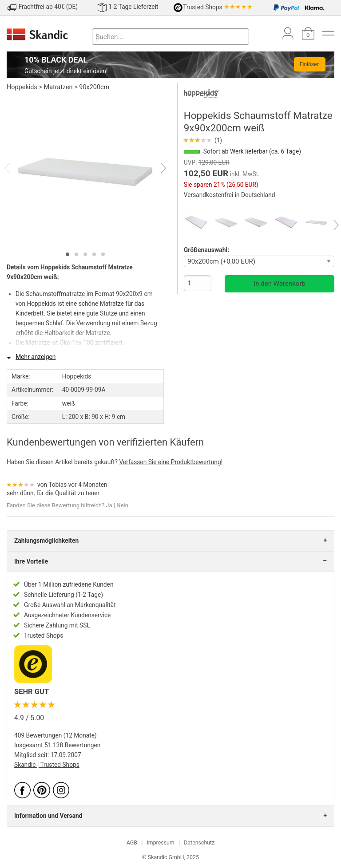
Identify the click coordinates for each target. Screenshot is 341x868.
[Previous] (15, 169)
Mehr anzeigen (36, 357)
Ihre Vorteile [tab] (31, 561)
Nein (122, 505)
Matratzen (58, 87)
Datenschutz (199, 843)
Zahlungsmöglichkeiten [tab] (46, 541)
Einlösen (310, 64)
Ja (109, 505)
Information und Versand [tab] (48, 816)
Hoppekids (22, 87)
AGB (132, 843)
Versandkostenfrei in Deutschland (230, 195)
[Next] (156, 169)
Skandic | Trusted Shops (47, 765)
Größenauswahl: (206, 250)
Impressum (160, 843)
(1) (203, 140)
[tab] (67, 254)
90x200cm (94, 87)
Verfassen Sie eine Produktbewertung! (171, 462)
